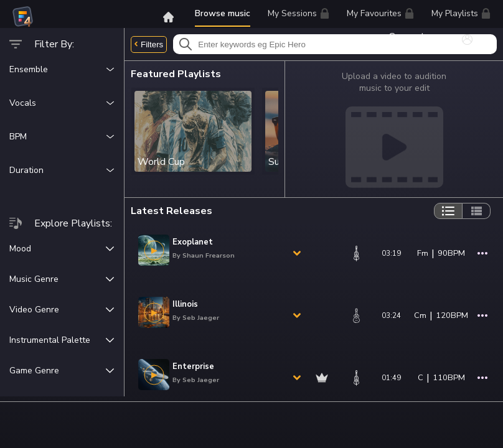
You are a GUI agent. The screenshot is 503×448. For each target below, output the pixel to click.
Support (412, 37)
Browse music (223, 13)
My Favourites (380, 15)
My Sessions (299, 13)
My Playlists (461, 13)
